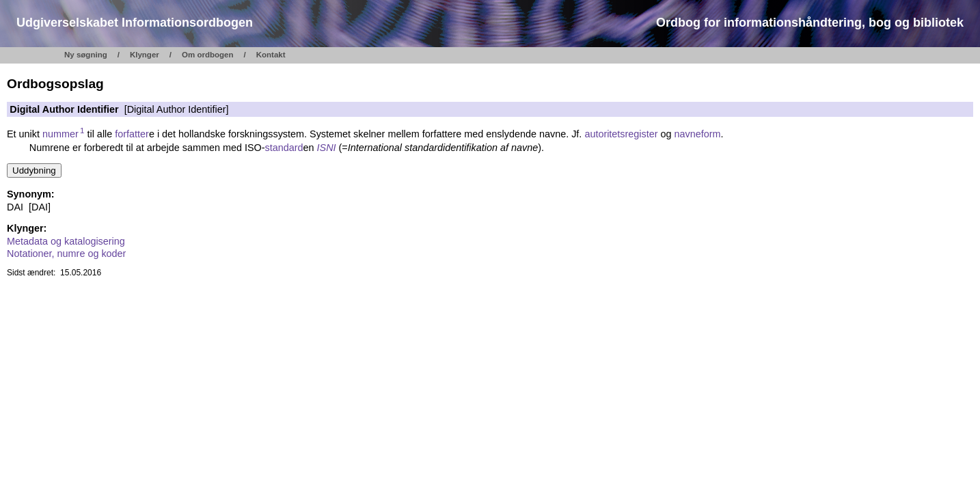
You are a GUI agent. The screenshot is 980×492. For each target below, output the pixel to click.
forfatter (132, 134)
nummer (63, 134)
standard (284, 148)
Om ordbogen (208, 55)
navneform (698, 134)
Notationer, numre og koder (66, 254)
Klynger (145, 55)
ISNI (327, 148)
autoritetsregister (621, 134)
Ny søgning (86, 55)
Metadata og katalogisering (66, 241)
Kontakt (271, 55)
